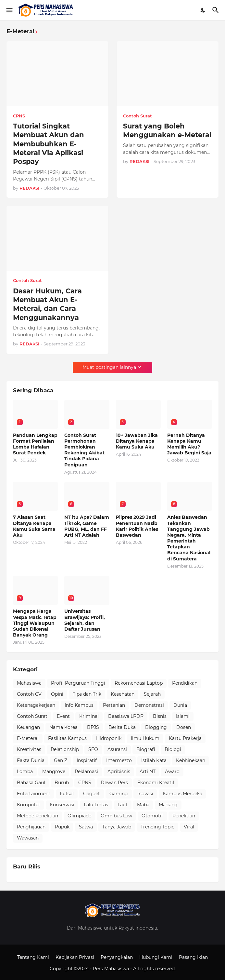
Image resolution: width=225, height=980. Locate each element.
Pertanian (114, 705)
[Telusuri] (216, 10)
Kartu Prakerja (185, 738)
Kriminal (89, 716)
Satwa (86, 827)
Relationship (65, 749)
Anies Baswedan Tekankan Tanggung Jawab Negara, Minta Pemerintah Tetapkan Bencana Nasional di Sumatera (189, 538)
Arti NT (148, 772)
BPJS (93, 727)
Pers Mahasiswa (112, 969)
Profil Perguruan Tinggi (78, 683)
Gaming (119, 794)
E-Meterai (28, 738)
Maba (143, 805)
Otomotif (152, 816)
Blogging (156, 727)
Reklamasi (86, 772)
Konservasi (62, 805)
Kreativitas (29, 749)
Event (63, 716)
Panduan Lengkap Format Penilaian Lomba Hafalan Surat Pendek (35, 444)
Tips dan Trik (87, 694)
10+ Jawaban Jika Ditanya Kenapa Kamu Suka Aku (137, 441)
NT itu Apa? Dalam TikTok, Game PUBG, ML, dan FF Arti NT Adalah (87, 526)
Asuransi (117, 749)
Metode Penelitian (37, 816)
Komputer (29, 805)
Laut (123, 805)
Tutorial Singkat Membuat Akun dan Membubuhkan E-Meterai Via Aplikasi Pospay (49, 144)
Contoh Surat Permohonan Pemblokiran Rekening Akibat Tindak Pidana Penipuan (84, 450)
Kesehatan (123, 694)
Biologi (173, 749)
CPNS (85, 783)
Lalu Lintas (96, 805)
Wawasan (28, 838)
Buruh (62, 783)
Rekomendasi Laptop (139, 683)
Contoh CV (29, 694)
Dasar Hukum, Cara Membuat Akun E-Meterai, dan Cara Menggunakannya (47, 304)
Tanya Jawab (117, 827)
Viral (189, 827)
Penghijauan (31, 827)
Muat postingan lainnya (109, 367)
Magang (168, 805)
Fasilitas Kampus (67, 738)
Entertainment (34, 794)
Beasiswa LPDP (126, 716)
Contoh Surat (32, 716)
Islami (183, 716)
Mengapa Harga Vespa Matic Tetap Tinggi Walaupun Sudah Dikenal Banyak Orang (35, 623)
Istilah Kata (154, 760)
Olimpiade (79, 816)
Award (172, 772)
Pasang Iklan (193, 957)
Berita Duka (122, 727)
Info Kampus (79, 705)
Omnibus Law (116, 816)
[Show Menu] (9, 10)
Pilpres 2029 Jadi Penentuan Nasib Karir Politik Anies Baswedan (137, 526)
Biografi (146, 749)
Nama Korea (63, 727)
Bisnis (160, 716)
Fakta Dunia (31, 760)
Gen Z (61, 760)
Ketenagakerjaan (36, 705)
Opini (57, 694)
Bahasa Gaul (31, 783)
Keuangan (28, 727)
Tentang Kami (33, 957)
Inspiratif (87, 760)
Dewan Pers (114, 783)
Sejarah (152, 694)
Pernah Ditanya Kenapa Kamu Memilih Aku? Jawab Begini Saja (189, 444)
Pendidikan (185, 683)
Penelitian (184, 816)
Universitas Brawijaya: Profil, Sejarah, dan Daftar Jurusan (85, 620)
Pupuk (62, 827)
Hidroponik (109, 738)
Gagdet (92, 794)
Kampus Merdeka (182, 794)
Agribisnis (119, 772)
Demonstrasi (149, 705)
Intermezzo (119, 760)
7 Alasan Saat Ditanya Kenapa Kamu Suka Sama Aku (34, 526)
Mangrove (54, 772)
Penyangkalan (117, 957)
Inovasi (145, 794)
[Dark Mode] (203, 10)
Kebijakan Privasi (75, 957)
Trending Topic (157, 827)
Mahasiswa (29, 683)
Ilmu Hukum (145, 738)
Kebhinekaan (191, 760)
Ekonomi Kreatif (156, 783)
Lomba (25, 772)
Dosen (184, 727)
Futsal (67, 794)
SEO (93, 749)
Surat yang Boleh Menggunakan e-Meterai (167, 130)
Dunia (180, 705)
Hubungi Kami (156, 957)
